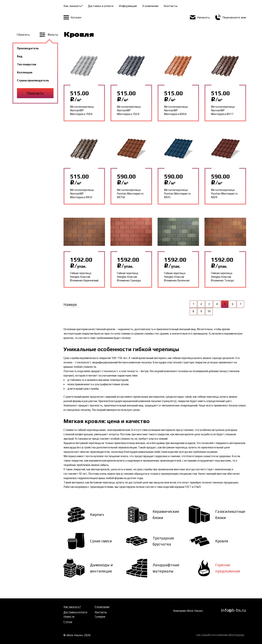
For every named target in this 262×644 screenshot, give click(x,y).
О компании (150, 6)
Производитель (28, 48)
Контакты (171, 6)
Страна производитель (33, 80)
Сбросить (24, 35)
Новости (69, 617)
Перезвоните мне (231, 17)
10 (209, 311)
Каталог (73, 17)
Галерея (100, 617)
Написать (200, 17)
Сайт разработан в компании (220, 635)
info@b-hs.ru (233, 610)
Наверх (70, 305)
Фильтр (49, 35)
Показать (35, 93)
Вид (20, 56)
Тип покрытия (27, 64)
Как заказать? (73, 6)
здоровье (225, 456)
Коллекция (25, 72)
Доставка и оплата (101, 6)
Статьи (68, 622)
